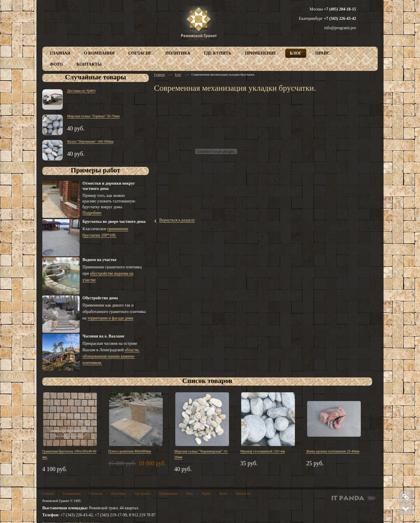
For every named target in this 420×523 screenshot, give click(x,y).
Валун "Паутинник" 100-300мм (90, 141)
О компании (72, 494)
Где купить (142, 494)
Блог (178, 74)
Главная (159, 74)
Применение (168, 494)
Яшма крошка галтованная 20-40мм (333, 451)
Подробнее (92, 213)
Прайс (206, 494)
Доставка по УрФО (81, 91)
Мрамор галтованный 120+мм (263, 451)
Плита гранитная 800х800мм (130, 451)
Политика (118, 494)
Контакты (243, 494)
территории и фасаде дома (110, 318)
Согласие (96, 494)
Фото (223, 494)
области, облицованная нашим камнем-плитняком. (111, 356)
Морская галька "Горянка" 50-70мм (93, 116)
